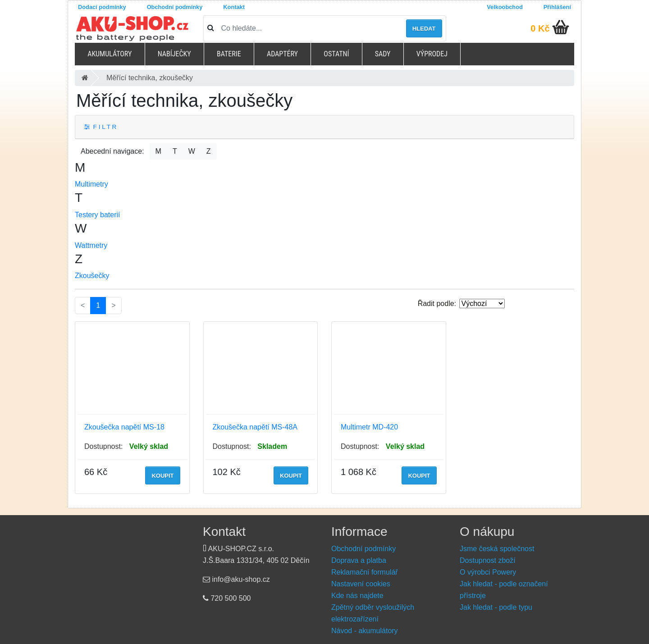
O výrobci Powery (488, 572)
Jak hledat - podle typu (496, 607)
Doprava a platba (359, 560)
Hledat (424, 29)
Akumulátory (110, 54)
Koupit (162, 476)
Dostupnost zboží (488, 560)
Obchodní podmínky (175, 7)
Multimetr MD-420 (369, 427)
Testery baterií (97, 215)
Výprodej (432, 54)
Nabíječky (174, 54)
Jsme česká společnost (497, 549)
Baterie (229, 54)
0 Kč (540, 28)
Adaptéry (282, 54)
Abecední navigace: (112, 151)
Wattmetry (91, 245)
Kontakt (234, 7)
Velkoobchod (505, 7)
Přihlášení (557, 7)
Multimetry (91, 184)
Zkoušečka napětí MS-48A (255, 427)
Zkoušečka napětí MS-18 (124, 427)
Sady (383, 54)
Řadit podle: (437, 304)
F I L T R (100, 127)
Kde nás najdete (357, 596)
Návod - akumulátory (365, 631)
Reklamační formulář (365, 572)
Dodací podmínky (102, 7)
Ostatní (336, 54)
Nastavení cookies (361, 584)
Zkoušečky (92, 276)
